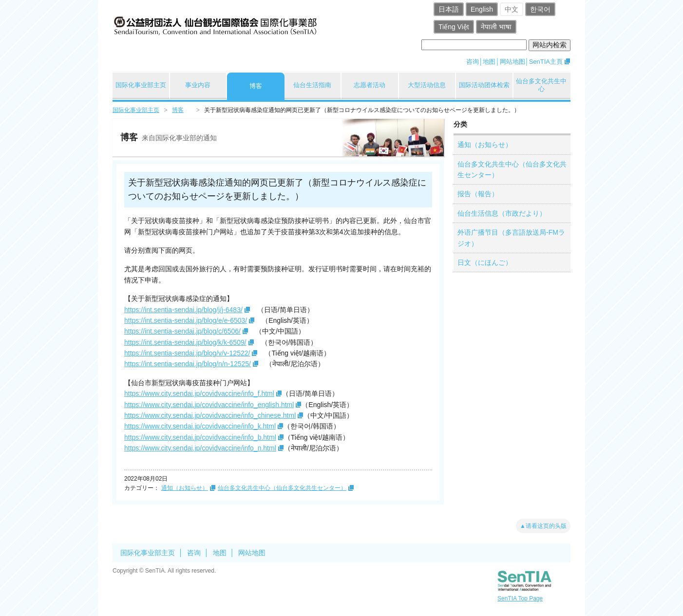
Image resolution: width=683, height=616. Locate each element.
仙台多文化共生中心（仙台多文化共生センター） (282, 488)
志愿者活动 (370, 85)
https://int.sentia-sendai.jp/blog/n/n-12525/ (188, 364)
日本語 (449, 9)
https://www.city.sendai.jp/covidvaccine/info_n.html (200, 448)
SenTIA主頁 (546, 62)
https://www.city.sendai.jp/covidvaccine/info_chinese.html (210, 415)
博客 (256, 86)
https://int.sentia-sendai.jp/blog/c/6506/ (182, 331)
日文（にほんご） (485, 262)
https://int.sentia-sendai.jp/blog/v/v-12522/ (187, 353)
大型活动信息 (427, 85)
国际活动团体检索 (484, 85)
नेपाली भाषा (496, 27)
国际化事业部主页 (141, 85)
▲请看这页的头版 (543, 526)
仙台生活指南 (312, 85)
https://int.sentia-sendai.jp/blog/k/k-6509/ (185, 342)
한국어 (540, 9)
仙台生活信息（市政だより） (502, 213)
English (482, 9)
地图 (489, 62)
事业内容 (198, 85)
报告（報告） (478, 194)
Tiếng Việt (454, 27)
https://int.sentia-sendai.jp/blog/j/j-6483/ (183, 310)
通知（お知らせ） (185, 488)
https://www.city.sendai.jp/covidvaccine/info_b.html (200, 437)
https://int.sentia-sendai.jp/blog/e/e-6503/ (186, 320)
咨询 (473, 62)
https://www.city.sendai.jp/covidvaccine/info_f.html (199, 393)
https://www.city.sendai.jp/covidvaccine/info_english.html (209, 405)
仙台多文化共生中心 (541, 85)
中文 (512, 9)
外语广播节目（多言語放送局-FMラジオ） (511, 238)
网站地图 (512, 62)
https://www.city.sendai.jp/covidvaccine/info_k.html (200, 426)
